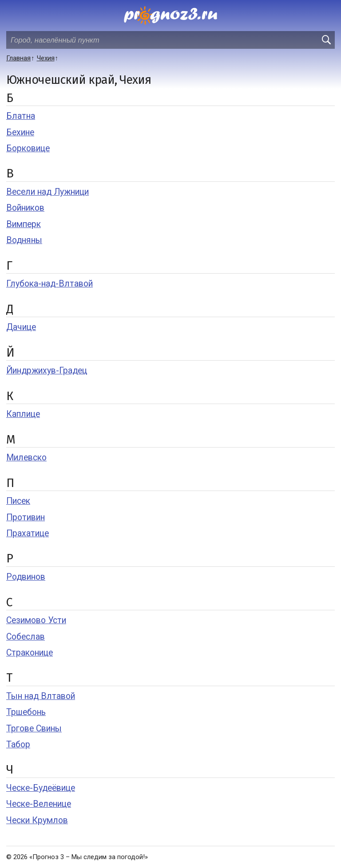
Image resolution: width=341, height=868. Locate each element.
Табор (18, 744)
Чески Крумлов (37, 820)
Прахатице (28, 533)
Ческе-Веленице (39, 804)
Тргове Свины (34, 729)
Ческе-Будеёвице (41, 788)
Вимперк (24, 224)
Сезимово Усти (36, 620)
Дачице (21, 327)
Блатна (21, 116)
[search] (326, 40)
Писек (18, 501)
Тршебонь (26, 712)
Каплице (23, 414)
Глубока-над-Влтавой (50, 284)
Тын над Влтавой (41, 696)
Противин (26, 517)
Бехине (20, 132)
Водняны (24, 240)
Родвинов (26, 577)
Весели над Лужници (48, 192)
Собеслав (26, 637)
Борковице (28, 148)
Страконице (30, 653)
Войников (25, 208)
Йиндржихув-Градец (47, 371)
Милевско (26, 458)
